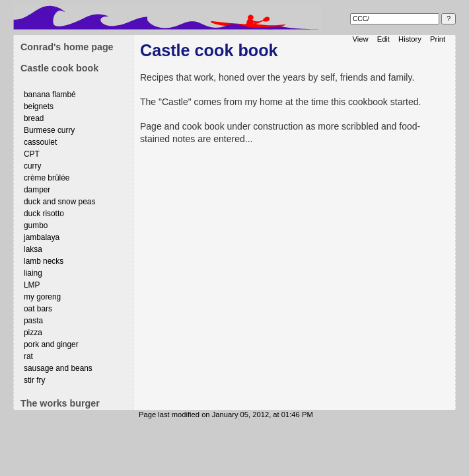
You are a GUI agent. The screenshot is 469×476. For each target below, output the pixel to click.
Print (438, 39)
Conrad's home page (67, 47)
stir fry (34, 380)
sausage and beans (58, 368)
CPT (32, 154)
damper (37, 190)
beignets (39, 106)
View (361, 39)
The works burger (60, 403)
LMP (32, 285)
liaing (33, 273)
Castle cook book (59, 68)
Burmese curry (49, 130)
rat (28, 356)
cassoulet (40, 142)
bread (34, 118)
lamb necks (44, 261)
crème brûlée (47, 178)
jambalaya (42, 237)
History (410, 39)
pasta (33, 321)
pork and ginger (51, 344)
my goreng (42, 297)
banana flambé (50, 95)
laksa (33, 249)
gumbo (36, 225)
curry (32, 166)
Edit (383, 39)
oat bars (38, 309)
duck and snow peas (59, 202)
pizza (33, 333)
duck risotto (44, 214)
